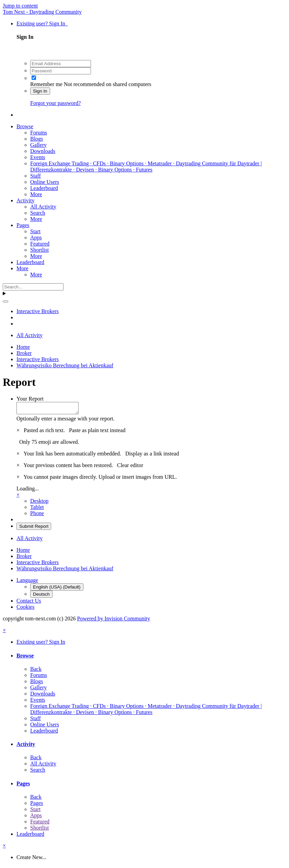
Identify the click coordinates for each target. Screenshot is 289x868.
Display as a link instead (152, 456)
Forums (39, 133)
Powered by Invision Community (113, 621)
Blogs (37, 139)
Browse (25, 126)
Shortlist (39, 250)
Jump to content (20, 6)
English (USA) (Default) (57, 589)
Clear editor (130, 467)
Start (35, 231)
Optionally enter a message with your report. (66, 421)
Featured (40, 244)
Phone (37, 515)
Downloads (43, 151)
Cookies (25, 609)
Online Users (45, 182)
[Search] (33, 287)
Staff (36, 176)
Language (27, 582)
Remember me (46, 84)
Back (36, 671)
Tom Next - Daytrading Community (42, 12)
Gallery (38, 145)
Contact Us (29, 603)
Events (38, 157)
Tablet (37, 509)
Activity (25, 200)
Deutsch (41, 596)
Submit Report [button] (34, 528)
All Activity (43, 207)
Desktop (39, 503)
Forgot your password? (55, 103)
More (36, 194)
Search (38, 213)
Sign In (40, 91)
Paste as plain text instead (97, 432)
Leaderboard (44, 188)
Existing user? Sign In (42, 23)
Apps (36, 237)
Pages (23, 225)
